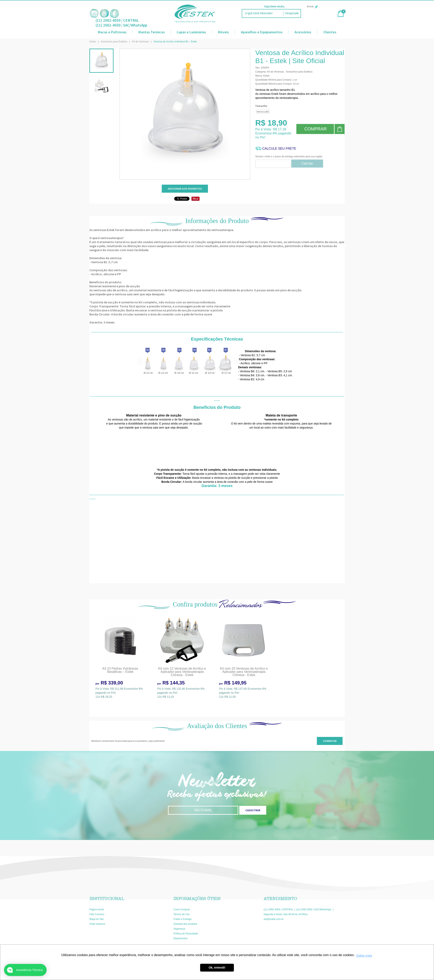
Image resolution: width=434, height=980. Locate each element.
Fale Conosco (97, 914)
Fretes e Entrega (182, 919)
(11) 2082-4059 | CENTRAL (117, 20)
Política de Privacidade (186, 934)
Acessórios (303, 32)
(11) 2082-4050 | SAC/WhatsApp (121, 25)
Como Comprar (182, 909)
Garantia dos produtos (185, 924)
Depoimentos (181, 938)
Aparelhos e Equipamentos (262, 32)
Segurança (179, 929)
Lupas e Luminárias (191, 32)
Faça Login (293, 6)
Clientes (330, 32)
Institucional (107, 899)
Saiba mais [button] (364, 956)
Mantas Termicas (152, 32)
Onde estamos (97, 924)
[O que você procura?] (292, 13)
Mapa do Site (97, 919)
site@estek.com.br (274, 919)
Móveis (223, 32)
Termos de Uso (182, 914)
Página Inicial (97, 909)
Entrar (312, 6)
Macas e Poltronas (112, 32)
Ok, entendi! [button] (217, 968)
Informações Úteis (197, 899)
